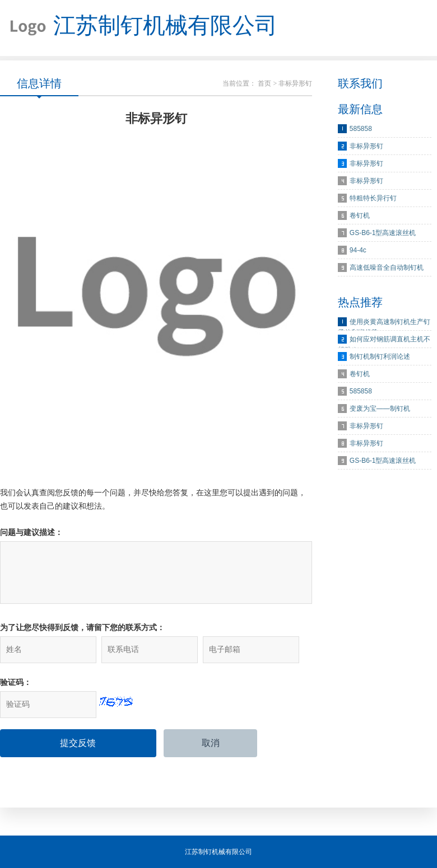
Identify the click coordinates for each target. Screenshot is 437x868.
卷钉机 (360, 215)
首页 (264, 83)
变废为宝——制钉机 (380, 409)
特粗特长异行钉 (373, 198)
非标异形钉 (366, 146)
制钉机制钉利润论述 (380, 356)
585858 (361, 129)
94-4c (358, 250)
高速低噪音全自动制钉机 (387, 268)
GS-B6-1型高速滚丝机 (383, 233)
